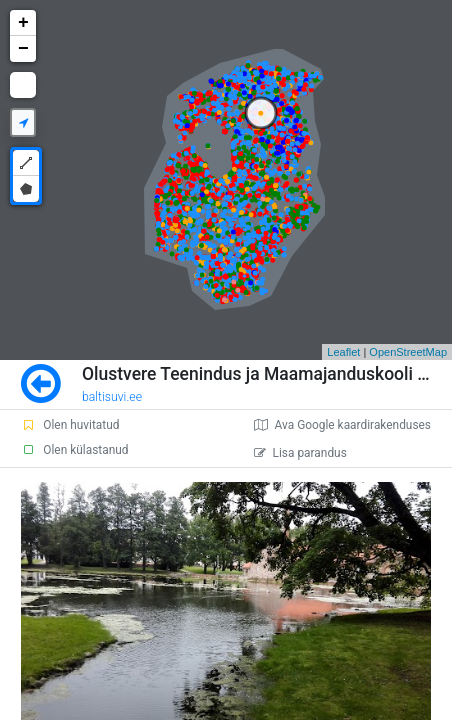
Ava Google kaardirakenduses (342, 425)
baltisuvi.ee (112, 397)
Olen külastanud (74, 450)
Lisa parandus (300, 453)
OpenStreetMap (408, 352)
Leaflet (343, 352)
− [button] (23, 49)
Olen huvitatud (70, 425)
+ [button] (23, 23)
